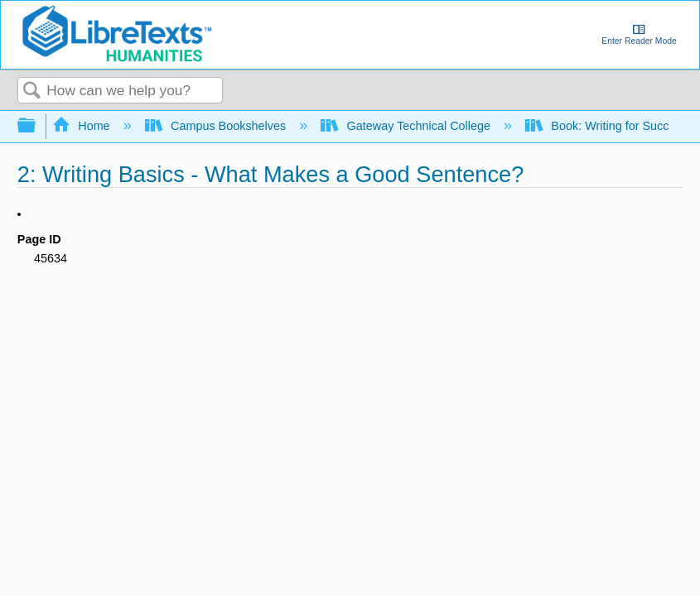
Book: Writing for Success (608, 126)
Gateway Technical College (407, 126)
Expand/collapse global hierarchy (37, 126)
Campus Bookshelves (217, 126)
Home (83, 126)
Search (32, 91)
